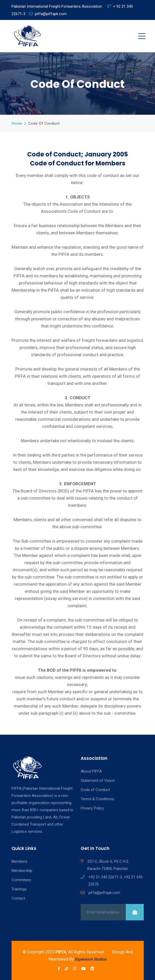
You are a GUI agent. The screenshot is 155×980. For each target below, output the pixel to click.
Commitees (21, 880)
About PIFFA (91, 771)
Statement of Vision (98, 781)
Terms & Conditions (97, 799)
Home (17, 123)
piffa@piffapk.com (48, 14)
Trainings (19, 889)
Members (19, 861)
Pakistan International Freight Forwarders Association (57, 6)
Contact (18, 898)
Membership (22, 871)
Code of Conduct (95, 790)
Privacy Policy (92, 808)
